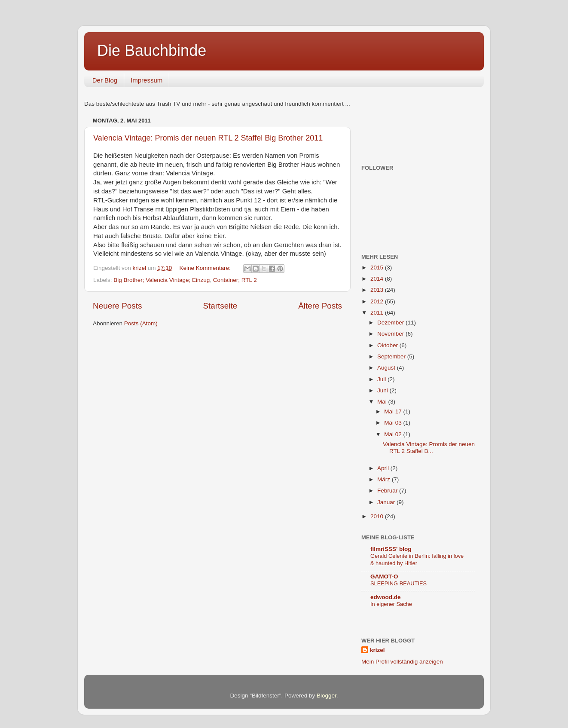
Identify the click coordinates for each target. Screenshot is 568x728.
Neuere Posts (117, 306)
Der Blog (105, 80)
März (385, 479)
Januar (387, 502)
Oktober (388, 345)
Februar (388, 491)
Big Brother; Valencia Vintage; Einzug (162, 280)
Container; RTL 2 (235, 280)
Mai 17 (394, 411)
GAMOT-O (384, 577)
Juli (382, 379)
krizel (377, 650)
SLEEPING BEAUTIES (399, 583)
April (384, 468)
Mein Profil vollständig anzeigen (402, 662)
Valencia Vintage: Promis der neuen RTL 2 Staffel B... (429, 448)
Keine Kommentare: (206, 268)
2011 (378, 313)
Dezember (391, 323)
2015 (378, 268)
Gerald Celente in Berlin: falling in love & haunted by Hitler (417, 560)
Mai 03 (394, 423)
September (392, 356)
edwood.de (386, 597)
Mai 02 (394, 434)
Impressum (147, 80)
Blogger (327, 696)
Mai (383, 402)
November (391, 334)
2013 (378, 290)
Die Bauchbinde (152, 50)
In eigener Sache (391, 604)
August (387, 368)
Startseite (220, 306)
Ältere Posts (320, 306)
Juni (383, 390)
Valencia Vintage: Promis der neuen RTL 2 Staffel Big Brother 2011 (208, 138)
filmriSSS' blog (391, 549)
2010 (378, 516)
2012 (378, 301)
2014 (378, 279)
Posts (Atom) (141, 323)
